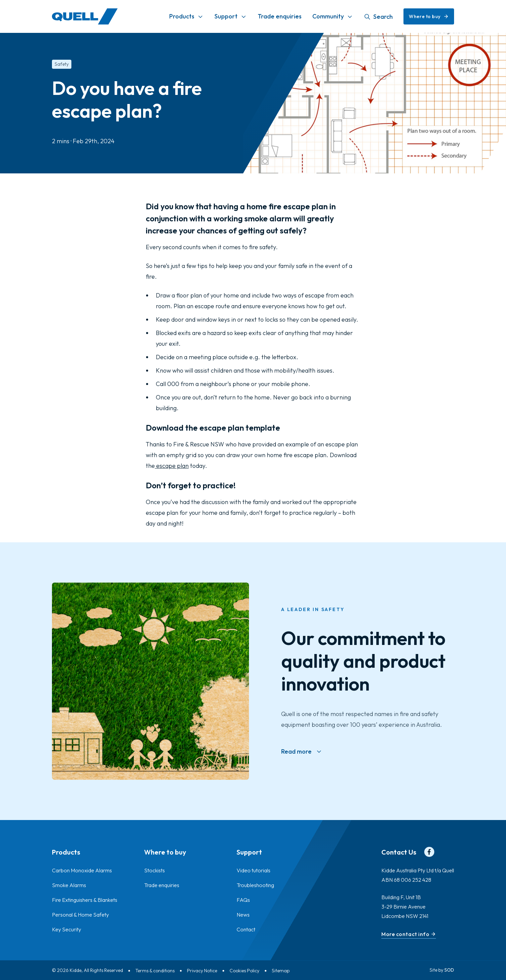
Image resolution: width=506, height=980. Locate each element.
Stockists (154, 870)
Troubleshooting (255, 885)
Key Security (67, 929)
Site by (442, 970)
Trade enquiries (280, 16)
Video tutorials (254, 870)
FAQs (243, 900)
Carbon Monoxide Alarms (82, 870)
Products (182, 16)
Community (328, 16)
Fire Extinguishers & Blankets (85, 900)
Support (226, 16)
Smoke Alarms (69, 885)
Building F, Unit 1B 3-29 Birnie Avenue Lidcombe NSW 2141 (405, 907)
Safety (62, 64)
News (243, 915)
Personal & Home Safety (80, 915)
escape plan (172, 466)
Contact (246, 929)
